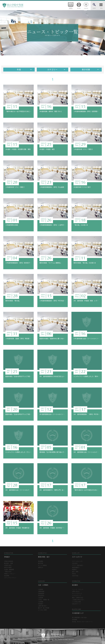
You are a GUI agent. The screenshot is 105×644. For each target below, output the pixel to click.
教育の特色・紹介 (52, 555)
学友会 (74, 574)
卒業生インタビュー (10, 574)
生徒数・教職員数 (9, 570)
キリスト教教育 (42, 565)
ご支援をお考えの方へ (78, 600)
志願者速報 (41, 592)
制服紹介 (75, 570)
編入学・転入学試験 (44, 608)
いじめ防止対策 (76, 602)
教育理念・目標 (8, 563)
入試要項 (41, 589)
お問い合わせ (76, 592)
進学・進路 (75, 572)
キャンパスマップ (77, 594)
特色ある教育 (8, 568)
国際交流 (41, 568)
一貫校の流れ (8, 572)
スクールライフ (86, 555)
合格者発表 (41, 594)
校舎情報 (7, 576)
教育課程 (41, 561)
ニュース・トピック (78, 589)
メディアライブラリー (10, 578)
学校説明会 (41, 596)
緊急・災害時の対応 (78, 598)
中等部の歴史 (8, 565)
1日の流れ (75, 563)
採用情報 (75, 620)
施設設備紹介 (76, 568)
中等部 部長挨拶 (9, 561)
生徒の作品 (75, 576)
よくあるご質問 (42, 610)
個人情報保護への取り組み (79, 618)
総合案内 (86, 583)
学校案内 (41, 604)
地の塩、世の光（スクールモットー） (83, 622)
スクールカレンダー (78, 561)
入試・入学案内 (52, 583)
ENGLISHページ (76, 604)
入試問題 (41, 602)
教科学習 (41, 563)
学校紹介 (19, 555)
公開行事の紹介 (42, 606)
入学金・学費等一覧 (44, 600)
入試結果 (41, 598)
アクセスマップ (76, 596)
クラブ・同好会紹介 (78, 565)
